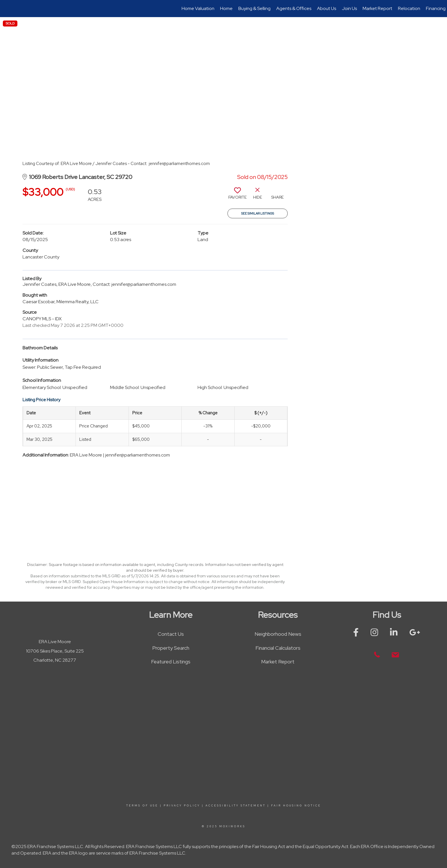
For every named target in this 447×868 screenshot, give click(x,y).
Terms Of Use (142, 806)
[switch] (237, 195)
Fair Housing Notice (296, 806)
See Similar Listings (258, 213)
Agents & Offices (294, 8)
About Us (327, 8)
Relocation (409, 8)
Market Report (377, 8)
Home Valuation (198, 8)
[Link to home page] (7, 9)
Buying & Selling (254, 8)
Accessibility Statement (236, 806)
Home (226, 8)
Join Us (349, 8)
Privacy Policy (182, 806)
